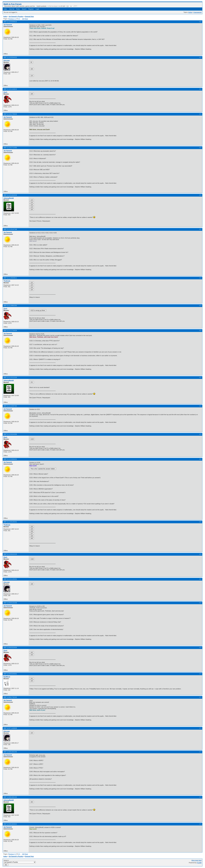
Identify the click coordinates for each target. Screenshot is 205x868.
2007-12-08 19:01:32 (10, 797)
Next (26, 19)
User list (12, 9)
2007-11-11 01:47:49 (10, 229)
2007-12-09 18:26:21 (10, 824)
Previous (11, 19)
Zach (5, 92)
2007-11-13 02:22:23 (10, 554)
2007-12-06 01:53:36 (10, 603)
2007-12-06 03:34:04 (10, 648)
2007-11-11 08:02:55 (10, 306)
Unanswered (197, 12)
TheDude (7, 281)
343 (23, 19)
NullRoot (7, 677)
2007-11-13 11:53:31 (10, 579)
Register (31, 9)
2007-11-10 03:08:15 (10, 22)
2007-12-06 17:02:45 (10, 697)
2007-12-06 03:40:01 (10, 674)
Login (37, 9)
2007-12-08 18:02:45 (10, 752)
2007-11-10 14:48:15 (10, 89)
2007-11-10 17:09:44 (10, 114)
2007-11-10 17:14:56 (10, 148)
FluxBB (199, 863)
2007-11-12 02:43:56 (10, 434)
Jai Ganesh (8, 25)
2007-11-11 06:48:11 (10, 278)
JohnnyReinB (9, 198)
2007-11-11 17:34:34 (10, 330)
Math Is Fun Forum (13, 4)
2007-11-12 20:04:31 (10, 459)
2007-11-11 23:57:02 (10, 406)
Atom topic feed (197, 860)
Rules (18, 9)
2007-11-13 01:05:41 (10, 522)
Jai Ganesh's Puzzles (16, 16)
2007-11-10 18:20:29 (10, 195)
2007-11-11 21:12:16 (10, 377)
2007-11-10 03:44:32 (10, 57)
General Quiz (29, 16)
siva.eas (7, 61)
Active (190, 12)
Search (24, 9)
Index (5, 9)
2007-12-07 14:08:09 (10, 728)
